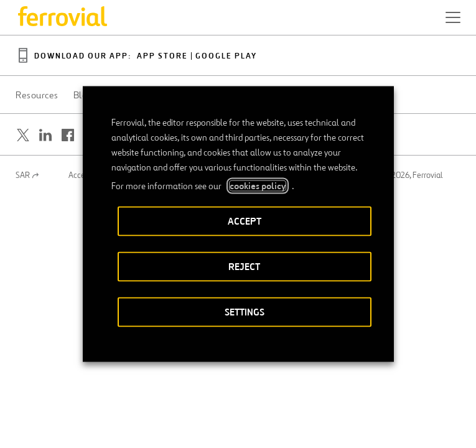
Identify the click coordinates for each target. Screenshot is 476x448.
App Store (162, 56)
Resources (37, 95)
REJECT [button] (244, 267)
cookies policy (258, 186)
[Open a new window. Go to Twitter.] (23, 135)
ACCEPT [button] (245, 221)
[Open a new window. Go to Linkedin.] (45, 135)
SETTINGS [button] (245, 312)
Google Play (226, 56)
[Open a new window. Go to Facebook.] (68, 135)
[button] (453, 17)
